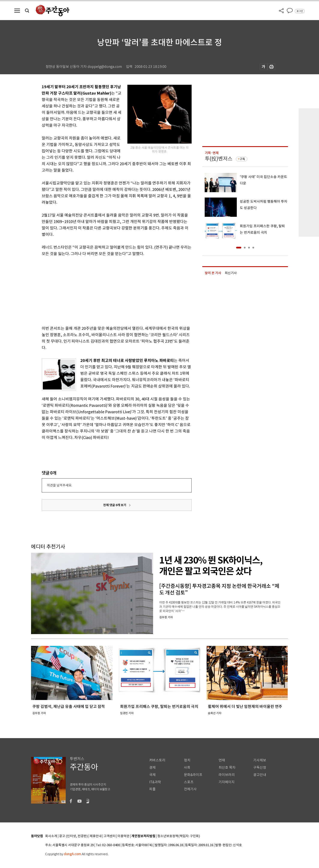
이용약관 (124, 836)
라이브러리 (227, 775)
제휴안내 (96, 836)
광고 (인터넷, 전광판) (73, 836)
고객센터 (110, 836)
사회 (187, 768)
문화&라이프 (193, 775)
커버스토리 (157, 760)
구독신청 (260, 768)
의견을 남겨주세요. (60, 485)
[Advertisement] (106, 290)
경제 (152, 768)
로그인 (300, 11)
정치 (187, 760)
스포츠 (189, 782)
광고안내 (260, 775)
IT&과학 (155, 782)
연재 (222, 760)
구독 (242, 159)
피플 (152, 789)
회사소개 (51, 836)
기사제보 (260, 760)
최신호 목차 (227, 768)
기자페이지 (227, 782)
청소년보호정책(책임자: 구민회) (179, 836)
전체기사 (190, 789)
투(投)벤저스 (219, 159)
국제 (152, 775)
